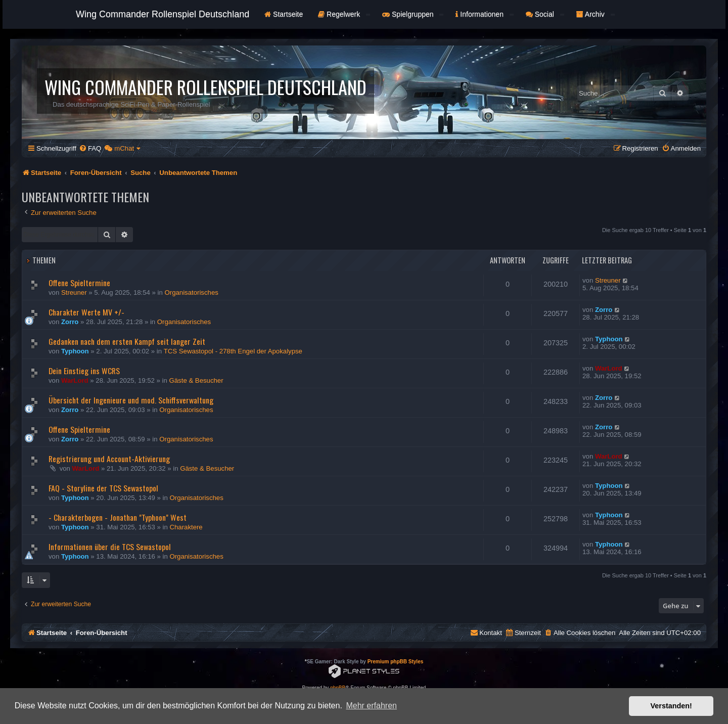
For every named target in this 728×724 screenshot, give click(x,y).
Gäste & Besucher (196, 380)
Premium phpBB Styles (396, 662)
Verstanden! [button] (671, 706)
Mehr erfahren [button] (371, 706)
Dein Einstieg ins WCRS (84, 371)
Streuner (74, 292)
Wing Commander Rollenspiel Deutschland (163, 14)
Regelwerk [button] (344, 14)
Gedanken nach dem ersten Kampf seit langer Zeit (127, 341)
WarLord (75, 380)
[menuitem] (90, 148)
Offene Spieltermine (79, 283)
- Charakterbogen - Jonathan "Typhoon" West (118, 517)
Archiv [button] (596, 14)
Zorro (70, 322)
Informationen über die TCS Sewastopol (110, 547)
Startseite (284, 14)
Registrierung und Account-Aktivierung (109, 459)
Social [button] (545, 14)
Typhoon (75, 351)
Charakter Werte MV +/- (86, 312)
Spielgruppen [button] (413, 14)
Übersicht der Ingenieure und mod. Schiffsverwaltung (131, 400)
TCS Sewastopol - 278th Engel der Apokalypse (233, 351)
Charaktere (186, 527)
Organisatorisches (192, 292)
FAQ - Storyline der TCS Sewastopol (103, 488)
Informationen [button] (484, 14)
